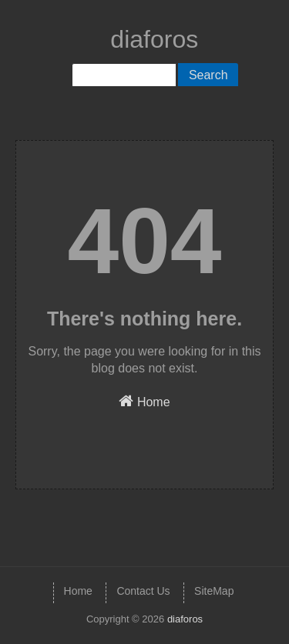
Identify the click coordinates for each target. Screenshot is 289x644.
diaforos (154, 39)
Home (144, 401)
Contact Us (143, 591)
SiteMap (214, 591)
